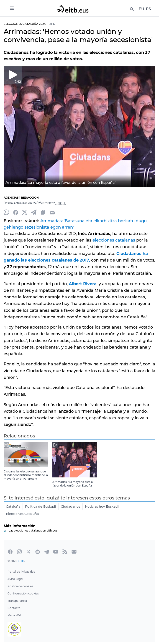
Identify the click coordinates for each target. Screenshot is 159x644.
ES (148, 9)
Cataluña (13, 507)
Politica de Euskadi (40, 507)
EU (142, 9)
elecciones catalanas (112, 240)
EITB (21, 561)
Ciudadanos (70, 507)
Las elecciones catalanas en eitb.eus (33, 530)
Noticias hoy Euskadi (101, 507)
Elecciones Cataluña (22, 514)
